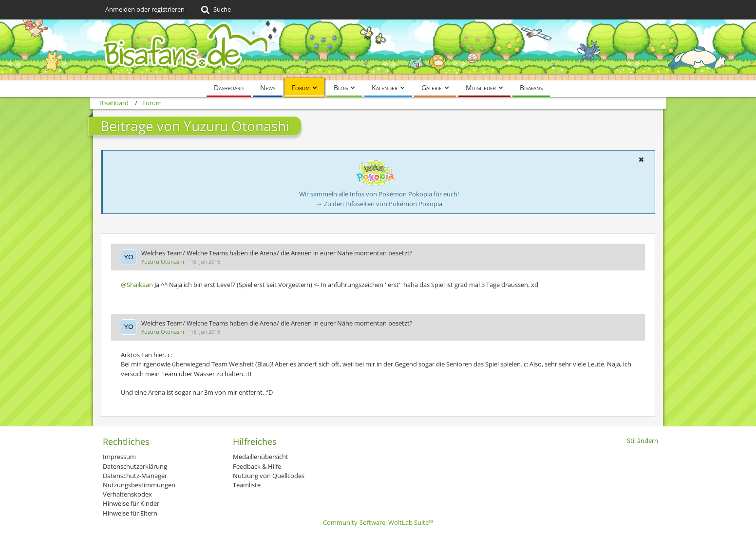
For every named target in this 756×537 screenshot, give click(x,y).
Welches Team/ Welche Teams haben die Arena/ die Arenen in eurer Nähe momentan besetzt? (277, 253)
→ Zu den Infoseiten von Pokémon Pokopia (379, 204)
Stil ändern (643, 441)
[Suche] (215, 10)
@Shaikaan (137, 285)
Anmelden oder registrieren (145, 9)
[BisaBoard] (378, 50)
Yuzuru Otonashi (163, 261)
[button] (641, 159)
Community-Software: (378, 522)
